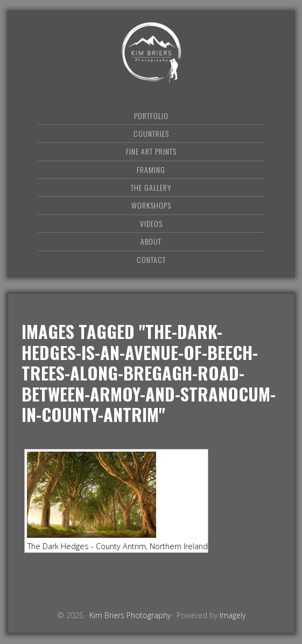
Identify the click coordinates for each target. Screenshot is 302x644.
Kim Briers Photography (151, 53)
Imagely (233, 615)
